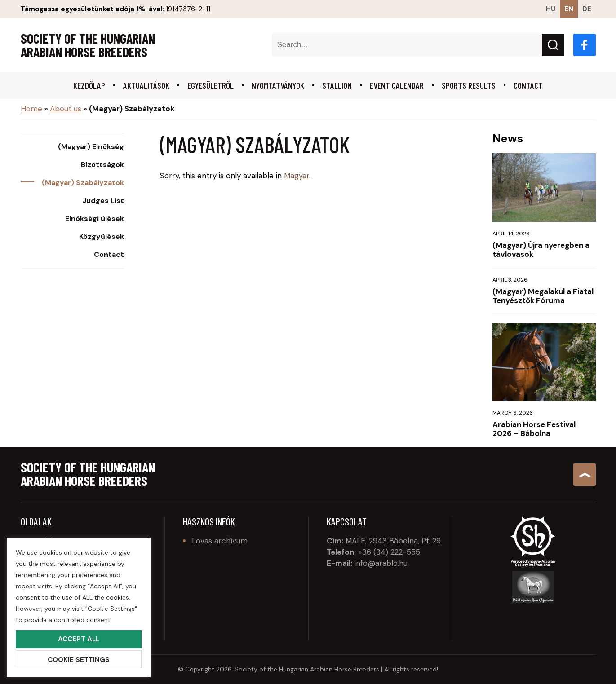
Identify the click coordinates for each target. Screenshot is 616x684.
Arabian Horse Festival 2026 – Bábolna (534, 429)
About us (66, 109)
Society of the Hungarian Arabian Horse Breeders (88, 45)
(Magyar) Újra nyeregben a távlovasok (541, 250)
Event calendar (397, 85)
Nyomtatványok (278, 85)
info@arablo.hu (381, 563)
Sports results (469, 85)
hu (551, 9)
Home (31, 109)
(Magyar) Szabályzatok (83, 183)
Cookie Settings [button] (79, 660)
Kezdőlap (89, 85)
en (569, 9)
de (587, 9)
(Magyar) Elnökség (91, 147)
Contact (528, 85)
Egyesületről (211, 85)
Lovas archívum (220, 541)
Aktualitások (146, 85)
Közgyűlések (102, 237)
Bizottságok (102, 165)
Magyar (297, 176)
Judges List (103, 201)
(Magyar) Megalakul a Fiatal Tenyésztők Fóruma (543, 296)
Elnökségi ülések (95, 219)
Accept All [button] (79, 639)
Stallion (337, 85)
